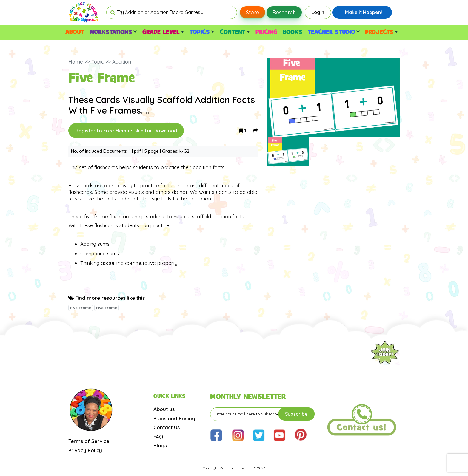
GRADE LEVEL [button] (163, 32)
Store (253, 12)
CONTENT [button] (235, 32)
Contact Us (167, 427)
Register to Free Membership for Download (126, 131)
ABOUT (75, 32)
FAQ (158, 436)
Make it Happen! (364, 12)
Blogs (160, 445)
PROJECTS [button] (381, 32)
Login (318, 12)
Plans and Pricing (174, 418)
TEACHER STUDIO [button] (334, 32)
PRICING (266, 32)
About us (164, 409)
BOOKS (292, 32)
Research (284, 12)
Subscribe (296, 414)
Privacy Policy (85, 450)
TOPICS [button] (202, 32)
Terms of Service (89, 441)
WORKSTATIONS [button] (113, 32)
